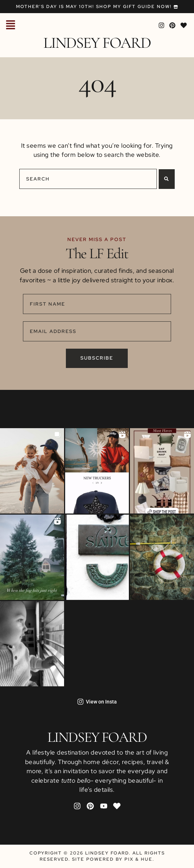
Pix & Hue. (139, 859)
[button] (11, 26)
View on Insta (97, 702)
